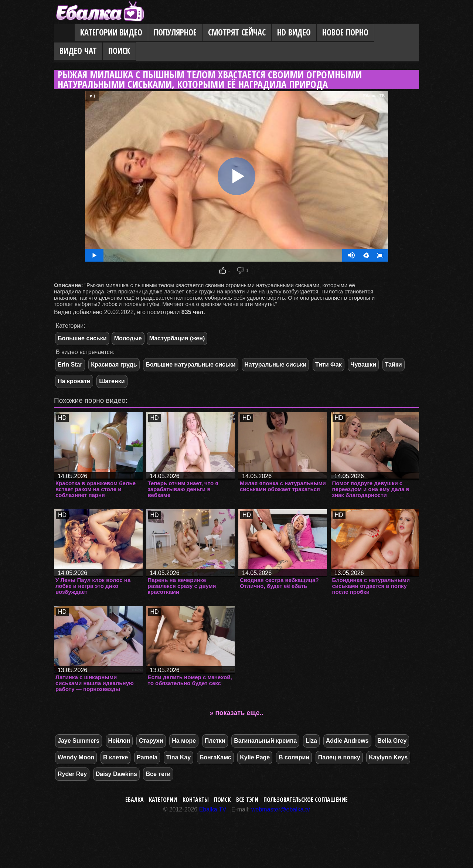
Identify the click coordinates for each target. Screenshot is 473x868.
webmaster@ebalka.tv (281, 809)
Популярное (175, 32)
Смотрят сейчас (237, 32)
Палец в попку (339, 757)
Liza (311, 741)
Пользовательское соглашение (306, 800)
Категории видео (111, 32)
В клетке (116, 757)
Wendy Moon (76, 757)
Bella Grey (392, 741)
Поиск (119, 51)
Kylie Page (255, 757)
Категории (163, 800)
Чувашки (363, 365)
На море (184, 741)
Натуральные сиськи (275, 365)
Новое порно (345, 32)
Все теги (158, 774)
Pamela (147, 757)
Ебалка (135, 800)
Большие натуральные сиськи (191, 365)
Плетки (215, 741)
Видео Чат (78, 51)
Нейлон (119, 741)
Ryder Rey (72, 774)
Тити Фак (329, 365)
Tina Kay (178, 757)
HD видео (294, 32)
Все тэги (247, 800)
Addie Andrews (347, 741)
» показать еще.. (237, 713)
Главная (64, 33)
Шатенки (112, 381)
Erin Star (70, 365)
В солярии (294, 757)
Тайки (394, 365)
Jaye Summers (79, 741)
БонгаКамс (215, 757)
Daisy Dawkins (116, 774)
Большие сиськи (82, 338)
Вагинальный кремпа (265, 741)
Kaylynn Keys (388, 757)
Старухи (151, 741)
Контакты (196, 800)
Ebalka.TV (213, 809)
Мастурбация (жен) (177, 338)
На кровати (74, 381)
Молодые (128, 338)
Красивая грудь (114, 365)
